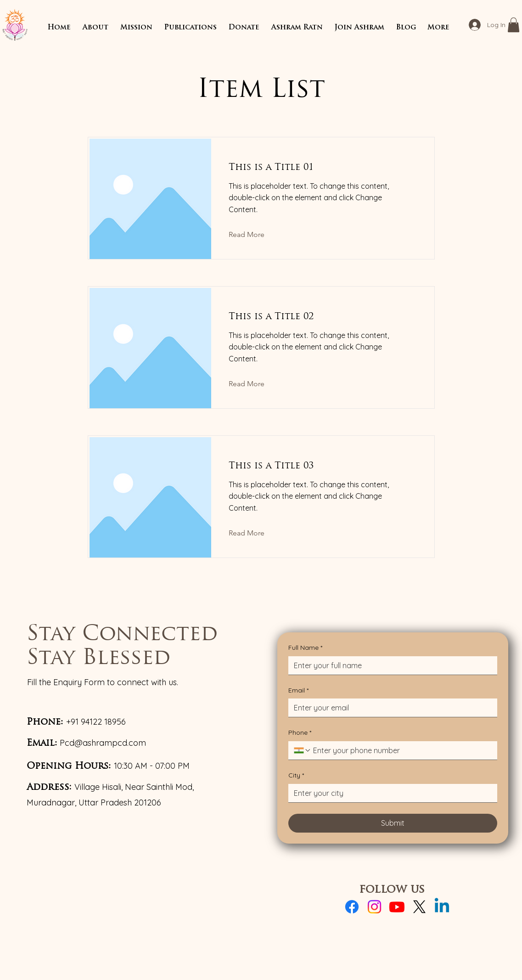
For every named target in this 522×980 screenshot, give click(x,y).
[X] (419, 907)
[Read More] (254, 235)
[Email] (390, 708)
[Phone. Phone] (401, 750)
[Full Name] (390, 665)
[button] (95, 28)
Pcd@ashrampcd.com (103, 743)
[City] (390, 793)
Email (298, 691)
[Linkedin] (442, 907)
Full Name (305, 648)
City (296, 776)
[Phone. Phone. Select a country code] (303, 750)
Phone (300, 733)
